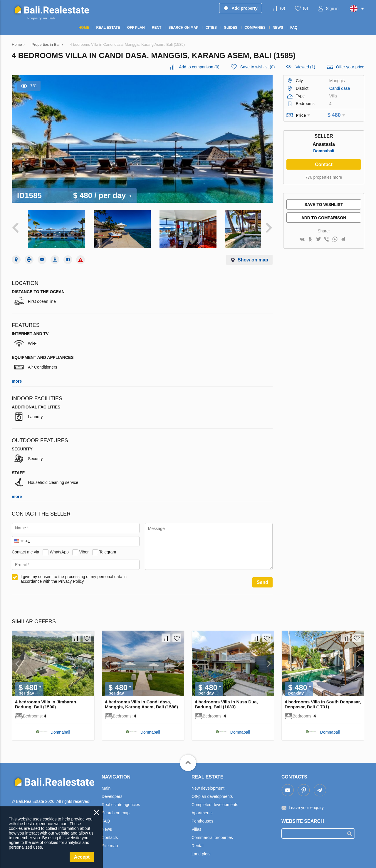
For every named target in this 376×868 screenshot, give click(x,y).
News (107, 825)
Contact (324, 164)
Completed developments (215, 801)
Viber (84, 548)
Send (262, 578)
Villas (196, 825)
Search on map (116, 809)
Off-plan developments (212, 792)
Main (106, 784)
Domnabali (324, 151)
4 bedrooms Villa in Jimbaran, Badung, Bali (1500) (46, 700)
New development (208, 784)
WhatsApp (59, 548)
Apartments (202, 809)
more (17, 377)
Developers (112, 792)
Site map (110, 842)
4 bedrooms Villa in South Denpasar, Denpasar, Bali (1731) (323, 700)
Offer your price (350, 67)
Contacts (110, 833)
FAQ (106, 817)
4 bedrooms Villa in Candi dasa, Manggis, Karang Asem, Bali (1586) (141, 700)
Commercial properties (212, 833)
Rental (197, 842)
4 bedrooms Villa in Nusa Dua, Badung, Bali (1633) (226, 700)
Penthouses (202, 817)
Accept (82, 857)
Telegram (108, 548)
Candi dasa (340, 88)
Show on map (253, 256)
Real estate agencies (121, 801)
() (282, 8)
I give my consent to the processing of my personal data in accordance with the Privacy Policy (74, 575)
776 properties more (324, 177)
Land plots (201, 850)
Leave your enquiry (306, 803)
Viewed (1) (305, 67)
